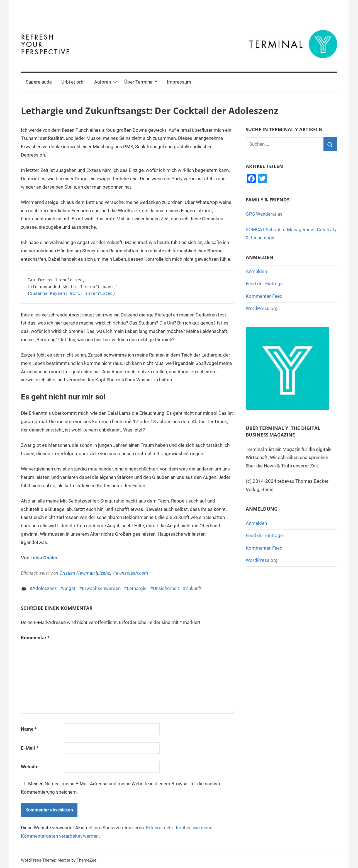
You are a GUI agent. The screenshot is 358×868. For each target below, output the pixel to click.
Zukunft (194, 588)
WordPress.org (262, 308)
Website (30, 767)
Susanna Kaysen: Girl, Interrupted (71, 294)
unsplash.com (134, 573)
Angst (69, 588)
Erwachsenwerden (101, 588)
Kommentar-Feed (264, 296)
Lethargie (137, 588)
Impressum (179, 82)
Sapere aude (39, 82)
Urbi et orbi (73, 82)
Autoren (106, 82)
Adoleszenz (44, 588)
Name (29, 729)
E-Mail (30, 748)
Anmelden (256, 271)
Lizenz (103, 573)
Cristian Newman (77, 573)
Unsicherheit (166, 588)
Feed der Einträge (264, 284)
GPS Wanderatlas (264, 214)
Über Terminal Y (141, 82)
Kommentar (35, 638)
